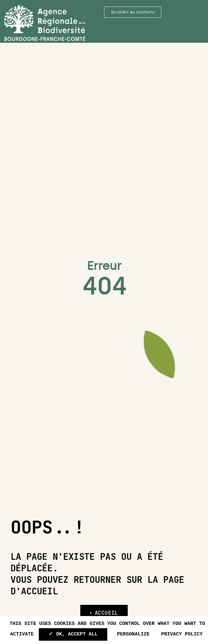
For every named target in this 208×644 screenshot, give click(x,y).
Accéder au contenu (133, 12)
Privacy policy (182, 634)
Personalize (133, 634)
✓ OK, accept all (73, 634)
